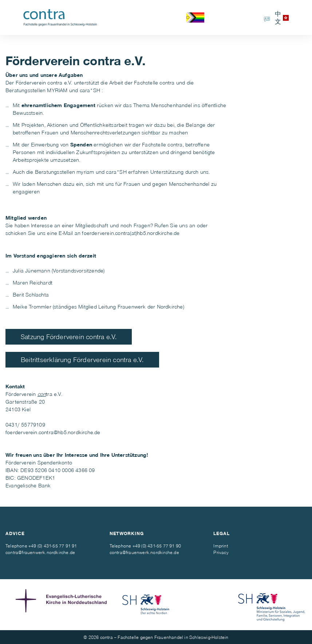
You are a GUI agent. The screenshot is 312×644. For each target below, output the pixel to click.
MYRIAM (57, 90)
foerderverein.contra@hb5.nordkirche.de (53, 432)
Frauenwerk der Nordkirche (150, 306)
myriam (85, 172)
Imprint (220, 546)
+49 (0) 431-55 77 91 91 (53, 546)
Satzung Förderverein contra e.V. (69, 336)
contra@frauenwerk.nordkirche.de (40, 552)
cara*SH (90, 90)
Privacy (221, 552)
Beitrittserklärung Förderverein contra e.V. (82, 359)
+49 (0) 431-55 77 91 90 (157, 546)
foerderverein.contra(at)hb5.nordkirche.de (131, 233)
